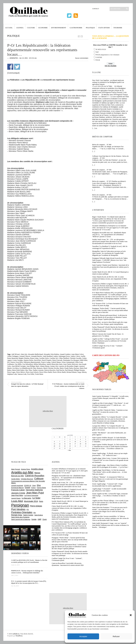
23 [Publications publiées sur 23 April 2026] (70, 446)
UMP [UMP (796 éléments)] (39, 519)
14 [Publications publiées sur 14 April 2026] (60, 444)
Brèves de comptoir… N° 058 (102, 170)
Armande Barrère (36, 356)
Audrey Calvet (75, 356)
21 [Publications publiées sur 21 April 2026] (60, 446)
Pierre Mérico (21, 372)
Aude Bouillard (48, 356)
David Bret (38, 360)
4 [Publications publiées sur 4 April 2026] (80, 439)
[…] (94, 128)
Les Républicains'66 (26, 368)
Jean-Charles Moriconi (71, 364)
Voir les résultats (110, 66)
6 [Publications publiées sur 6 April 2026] (54, 442)
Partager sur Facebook (10, 67)
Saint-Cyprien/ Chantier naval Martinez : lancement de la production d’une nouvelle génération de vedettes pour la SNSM (111, 267)
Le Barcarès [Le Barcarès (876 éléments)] (26, 498)
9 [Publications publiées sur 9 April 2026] (70, 442)
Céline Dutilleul (64, 358)
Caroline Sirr (54, 358)
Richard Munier (72, 372)
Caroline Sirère (44, 358)
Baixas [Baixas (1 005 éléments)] (37, 473)
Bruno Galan (34, 358)
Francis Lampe (46, 362)
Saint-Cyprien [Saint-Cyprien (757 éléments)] (28, 515)
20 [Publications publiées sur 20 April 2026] (54, 446)
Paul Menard (69, 370)
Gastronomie (76, 28)
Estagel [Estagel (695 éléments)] (27, 488)
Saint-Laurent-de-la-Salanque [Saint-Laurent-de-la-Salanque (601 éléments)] (21, 519)
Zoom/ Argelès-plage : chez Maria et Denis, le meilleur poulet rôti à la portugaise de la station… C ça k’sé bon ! (110, 466)
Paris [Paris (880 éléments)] (41, 501)
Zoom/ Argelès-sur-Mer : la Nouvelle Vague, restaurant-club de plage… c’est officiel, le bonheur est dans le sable (110, 496)
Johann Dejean (45, 366)
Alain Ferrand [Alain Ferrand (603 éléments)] (16, 469)
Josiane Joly (54, 366)
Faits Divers (104, 28)
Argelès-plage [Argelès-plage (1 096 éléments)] (37, 469)
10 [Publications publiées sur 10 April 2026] (75, 442)
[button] (131, 615)
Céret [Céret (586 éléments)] (34, 485)
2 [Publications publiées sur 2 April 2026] (70, 439)
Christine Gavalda (76, 358)
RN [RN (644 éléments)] (35, 513)
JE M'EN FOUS (101, 49)
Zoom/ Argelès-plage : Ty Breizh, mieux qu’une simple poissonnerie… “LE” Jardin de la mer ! (110, 454)
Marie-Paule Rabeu (18, 370)
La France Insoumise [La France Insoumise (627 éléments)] (31, 495)
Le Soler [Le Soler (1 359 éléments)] (36, 498)
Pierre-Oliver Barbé (46, 372)
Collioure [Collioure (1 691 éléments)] (39, 479)
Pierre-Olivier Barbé (59, 372)
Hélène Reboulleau (40, 364)
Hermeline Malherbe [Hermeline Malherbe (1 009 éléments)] (34, 490)
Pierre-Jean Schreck (32, 372)
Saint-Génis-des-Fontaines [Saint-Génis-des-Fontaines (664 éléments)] (20, 517)
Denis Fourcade (57, 360)
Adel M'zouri (16, 354)
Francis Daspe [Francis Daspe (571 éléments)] (41, 488)
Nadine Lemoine (38, 370)
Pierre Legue (11, 372)
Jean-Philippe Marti (33, 366)
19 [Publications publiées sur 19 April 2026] (86, 444)
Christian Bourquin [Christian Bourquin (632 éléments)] (27, 479)
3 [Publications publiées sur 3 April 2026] (75, 439)
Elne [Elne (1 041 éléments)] (39, 485)
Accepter (83, 636)
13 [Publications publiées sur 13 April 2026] (54, 444)
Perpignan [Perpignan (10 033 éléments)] (20, 505)
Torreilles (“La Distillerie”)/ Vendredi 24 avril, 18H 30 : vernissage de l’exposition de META (110, 247)
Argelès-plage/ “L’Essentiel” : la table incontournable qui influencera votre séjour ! (109, 490)
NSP (97, 52)
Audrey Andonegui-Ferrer (61, 356)
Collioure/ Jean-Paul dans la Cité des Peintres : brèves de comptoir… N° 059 (110, 157)
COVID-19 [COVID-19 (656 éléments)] (28, 485)
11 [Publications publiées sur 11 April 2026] (80, 442)
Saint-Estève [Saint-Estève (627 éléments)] (39, 515)
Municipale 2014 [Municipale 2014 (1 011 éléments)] (31, 501)
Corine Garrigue (18, 360)
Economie (43, 28)
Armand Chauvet (25, 356)
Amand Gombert (65, 354)
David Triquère (47, 360)
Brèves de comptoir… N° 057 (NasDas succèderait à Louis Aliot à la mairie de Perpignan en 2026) (109, 182)
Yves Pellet (31, 374)
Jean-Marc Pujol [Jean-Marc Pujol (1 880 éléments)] (35, 493)
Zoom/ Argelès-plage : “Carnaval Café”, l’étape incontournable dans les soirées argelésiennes (108, 485)
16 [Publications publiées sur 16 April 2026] (70, 444)
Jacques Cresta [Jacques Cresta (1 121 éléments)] (18, 493)
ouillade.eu (16, 634)
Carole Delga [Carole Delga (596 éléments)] (16, 479)
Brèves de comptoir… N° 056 (102, 195)
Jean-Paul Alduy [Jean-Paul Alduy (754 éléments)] (17, 495)
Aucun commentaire (82, 58)
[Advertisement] (48, 327)
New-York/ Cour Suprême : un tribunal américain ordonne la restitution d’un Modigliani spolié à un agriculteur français (108, 82)
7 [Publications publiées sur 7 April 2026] (60, 442)
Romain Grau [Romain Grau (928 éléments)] (17, 515)
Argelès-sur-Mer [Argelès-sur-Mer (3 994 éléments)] (22, 472)
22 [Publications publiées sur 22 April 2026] (65, 446)
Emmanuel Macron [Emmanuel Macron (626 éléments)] (18, 488)
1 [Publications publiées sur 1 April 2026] (65, 439)
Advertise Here (48, 411)
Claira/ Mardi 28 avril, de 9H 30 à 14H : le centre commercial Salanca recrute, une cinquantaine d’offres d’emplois (110, 279)
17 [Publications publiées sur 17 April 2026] (75, 444)
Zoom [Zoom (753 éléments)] (45, 519)
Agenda (20, 28)
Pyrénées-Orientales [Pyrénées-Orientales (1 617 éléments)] (22, 512)
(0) (96, 128)
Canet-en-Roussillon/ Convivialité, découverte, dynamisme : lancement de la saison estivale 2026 (68, 564)
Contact (96, 9)
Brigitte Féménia (24, 358)
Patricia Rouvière (50, 370)
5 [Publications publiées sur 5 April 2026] (86, 439)
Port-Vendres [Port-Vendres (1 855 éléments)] (18, 509)
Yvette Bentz (39, 374)
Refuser (116, 636)
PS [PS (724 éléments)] (28, 510)
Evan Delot (19, 362)
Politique (90, 28)
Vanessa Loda (22, 374)
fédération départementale (32, 362)
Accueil (9, 28)
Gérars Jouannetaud (68, 362)
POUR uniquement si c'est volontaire (108, 55)
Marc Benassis (38, 368)
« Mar (69, 450)
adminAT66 (14, 58)
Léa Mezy (16, 368)
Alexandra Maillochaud (35, 354)
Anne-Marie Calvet (77, 354)
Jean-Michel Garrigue (19, 366)
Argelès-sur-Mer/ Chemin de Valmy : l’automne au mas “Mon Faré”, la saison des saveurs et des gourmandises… (110, 412)
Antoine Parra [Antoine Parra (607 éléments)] (26, 469)
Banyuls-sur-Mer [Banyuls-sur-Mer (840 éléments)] (18, 476)
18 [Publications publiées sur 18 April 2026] (80, 444)
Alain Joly (24, 354)
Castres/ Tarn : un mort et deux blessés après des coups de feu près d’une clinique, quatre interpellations (110, 323)
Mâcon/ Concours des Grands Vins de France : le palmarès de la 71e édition (108, 335)
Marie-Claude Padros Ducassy (69, 368)
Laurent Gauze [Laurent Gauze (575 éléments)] (16, 498)
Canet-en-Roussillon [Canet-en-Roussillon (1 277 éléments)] (35, 476)
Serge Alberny (82, 372)
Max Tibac (29, 370)
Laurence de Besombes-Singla (68, 366)
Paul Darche (60, 370)
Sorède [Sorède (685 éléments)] (34, 519)
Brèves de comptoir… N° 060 (102, 145)
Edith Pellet (84, 360)
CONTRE (99, 57)
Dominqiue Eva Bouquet (71, 360)
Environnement (59, 28)
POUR (98, 60)
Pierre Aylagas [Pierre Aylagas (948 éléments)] (36, 506)
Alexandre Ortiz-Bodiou (51, 354)
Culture (31, 28)
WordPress (19, 636)
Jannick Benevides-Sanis (55, 364)
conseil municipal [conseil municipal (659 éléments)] (17, 485)
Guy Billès (18, 364)
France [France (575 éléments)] (33, 488)
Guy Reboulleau (28, 364)
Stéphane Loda (12, 374)
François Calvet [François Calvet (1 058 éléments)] (18, 490)
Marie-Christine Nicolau (51, 368)
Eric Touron (11, 362)
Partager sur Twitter (17, 67)
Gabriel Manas (56, 362)
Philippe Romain (79, 370)
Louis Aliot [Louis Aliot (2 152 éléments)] (17, 501)
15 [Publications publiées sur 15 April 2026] (65, 444)
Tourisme (118, 28)
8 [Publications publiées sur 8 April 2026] (65, 442)
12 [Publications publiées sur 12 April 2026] (86, 442)
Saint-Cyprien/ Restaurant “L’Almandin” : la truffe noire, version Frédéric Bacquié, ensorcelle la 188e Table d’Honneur (111, 398)
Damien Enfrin (28, 360)
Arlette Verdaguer (13, 356)
